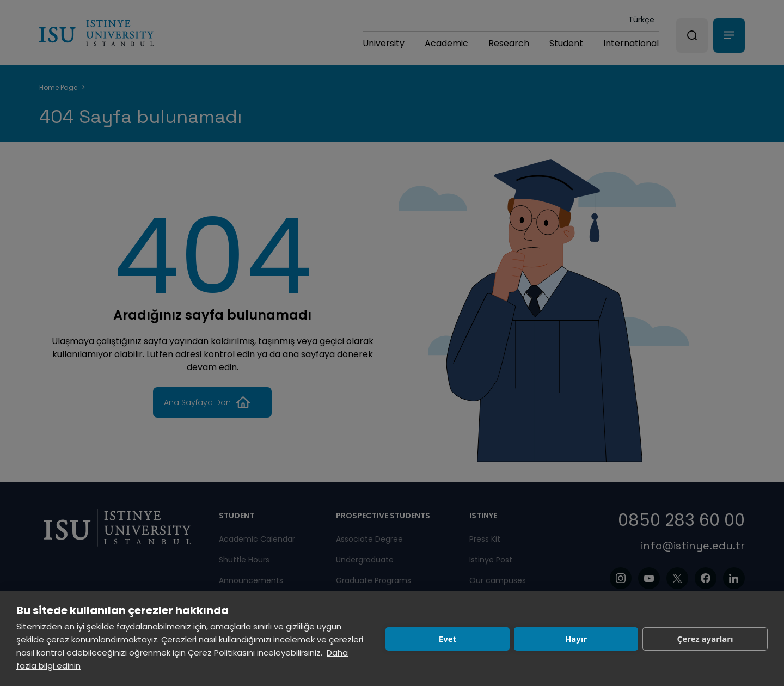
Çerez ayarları (705, 639)
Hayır (576, 639)
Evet (448, 639)
